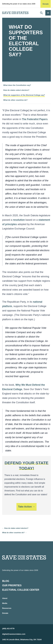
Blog (6, 581)
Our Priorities (12, 585)
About (5, 598)
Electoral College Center (21, 590)
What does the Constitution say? (17, 85)
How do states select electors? (16, 90)
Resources (7, 608)
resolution (19, 220)
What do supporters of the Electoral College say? (24, 95)
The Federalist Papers (35, 119)
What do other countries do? (15, 100)
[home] (15, 13)
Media (5, 603)
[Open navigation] (48, 13)
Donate (46, 4)
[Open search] (41, 13)
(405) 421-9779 (8, 629)
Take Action (25, 507)
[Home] (26, 557)
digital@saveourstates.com (14, 634)
